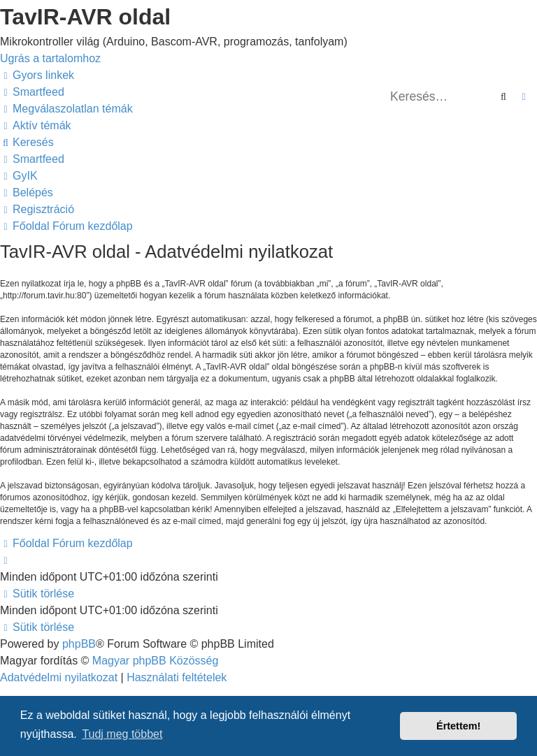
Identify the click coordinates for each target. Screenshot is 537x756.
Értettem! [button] (458, 726)
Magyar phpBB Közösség (156, 661)
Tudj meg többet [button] (122, 734)
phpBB (79, 644)
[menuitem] (32, 92)
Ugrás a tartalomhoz (50, 58)
